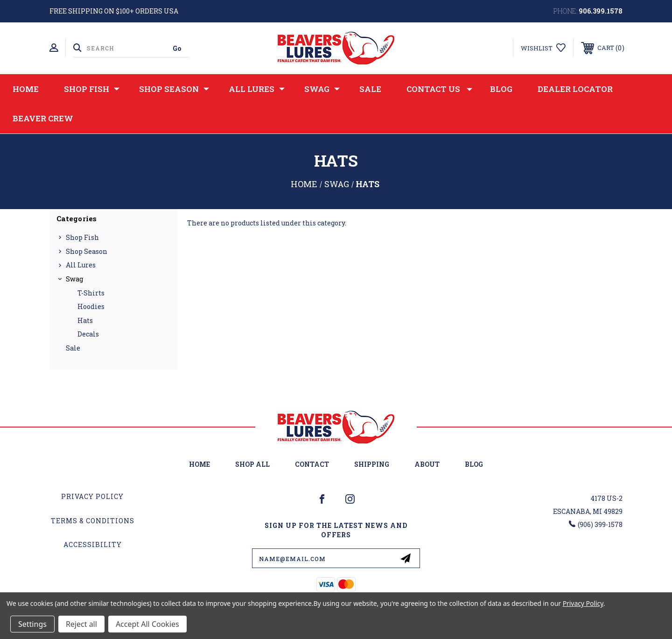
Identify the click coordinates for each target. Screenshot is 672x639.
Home (26, 89)
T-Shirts (91, 293)
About (427, 464)
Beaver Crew (43, 118)
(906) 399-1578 (600, 524)
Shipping (372, 464)
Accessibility (93, 544)
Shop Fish (92, 89)
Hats (85, 320)
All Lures (257, 89)
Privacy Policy (92, 496)
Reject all (81, 624)
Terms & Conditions (93, 521)
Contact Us (439, 89)
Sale (370, 89)
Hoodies (91, 306)
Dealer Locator (575, 89)
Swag (322, 89)
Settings (32, 624)
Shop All (252, 464)
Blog (501, 89)
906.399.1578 (601, 11)
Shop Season (174, 89)
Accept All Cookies (147, 624)
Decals (88, 334)
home (199, 464)
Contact (312, 464)
